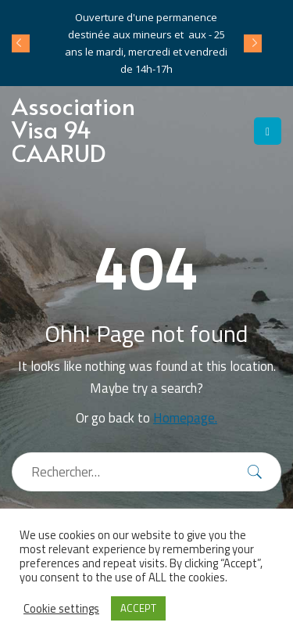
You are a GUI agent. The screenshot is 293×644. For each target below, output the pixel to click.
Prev (20, 43)
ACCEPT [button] (138, 608)
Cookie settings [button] (61, 609)
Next (252, 43)
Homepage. (185, 418)
